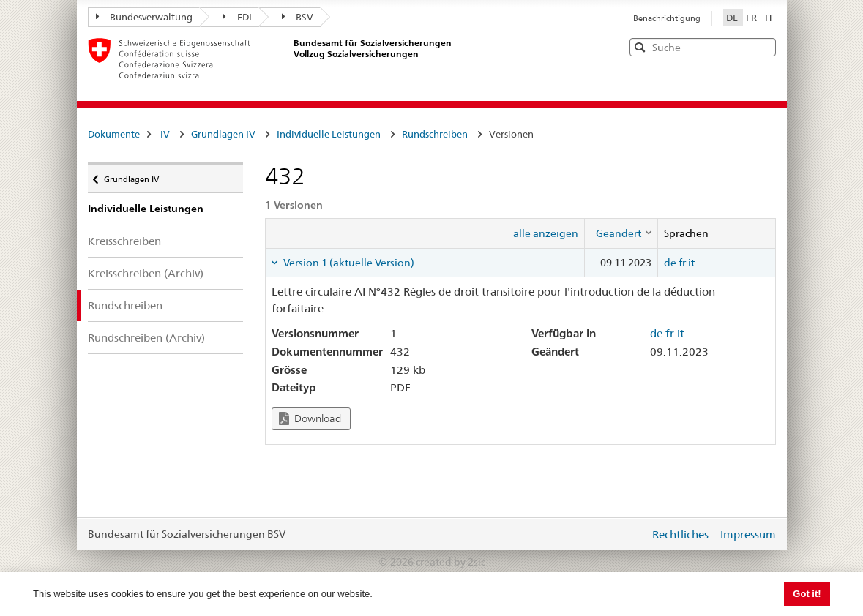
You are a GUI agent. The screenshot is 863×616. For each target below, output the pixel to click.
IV (165, 134)
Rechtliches (680, 534)
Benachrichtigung (667, 18)
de (670, 263)
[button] (763, 46)
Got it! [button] (807, 594)
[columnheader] (621, 233)
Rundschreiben (435, 134)
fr (682, 263)
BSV (298, 17)
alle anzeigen (546, 233)
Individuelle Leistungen (329, 134)
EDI (237, 17)
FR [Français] (752, 18)
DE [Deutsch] (733, 18)
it (691, 263)
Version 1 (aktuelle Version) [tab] (348, 263)
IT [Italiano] (769, 18)
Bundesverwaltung (145, 17)
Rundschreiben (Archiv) (146, 338)
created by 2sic (451, 562)
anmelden (627, 534)
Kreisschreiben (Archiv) (146, 273)
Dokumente (114, 134)
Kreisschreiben (124, 241)
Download (310, 419)
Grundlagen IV (223, 134)
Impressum (748, 534)
